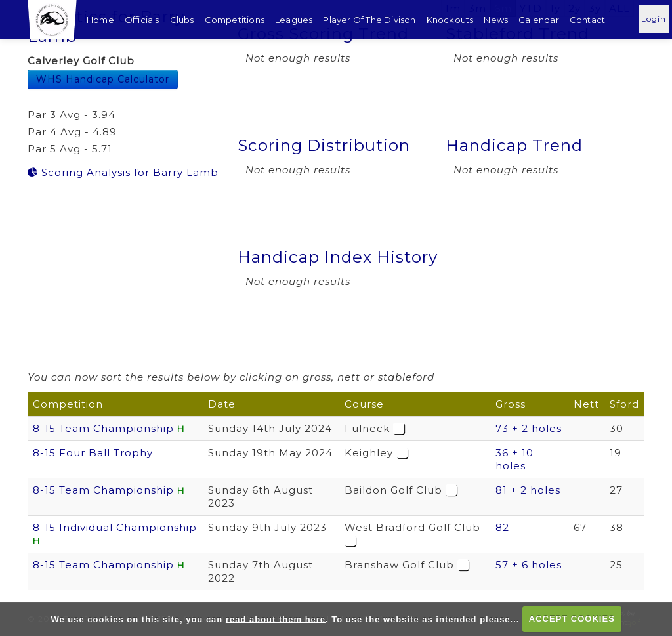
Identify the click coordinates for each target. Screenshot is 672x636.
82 (502, 527)
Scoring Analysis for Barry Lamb (123, 172)
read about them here (276, 619)
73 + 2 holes (529, 428)
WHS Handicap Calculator (103, 79)
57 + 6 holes (529, 565)
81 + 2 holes (528, 490)
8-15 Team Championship (103, 428)
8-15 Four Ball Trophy (93, 453)
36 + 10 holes (514, 459)
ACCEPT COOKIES (572, 619)
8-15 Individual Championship (115, 527)
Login (654, 19)
